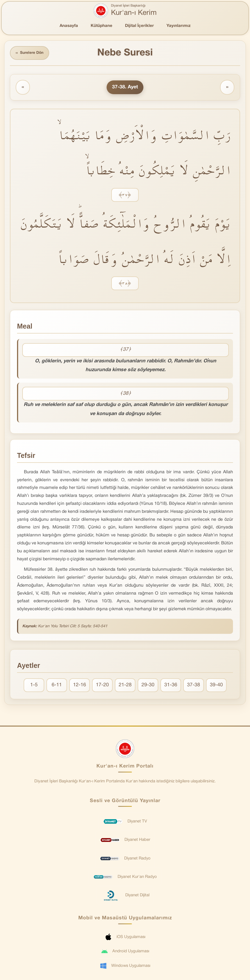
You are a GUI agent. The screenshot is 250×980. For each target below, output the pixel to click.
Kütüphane (102, 26)
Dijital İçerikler (139, 26)
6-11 (57, 685)
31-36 (171, 685)
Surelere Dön (30, 53)
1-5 (34, 685)
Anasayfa (69, 26)
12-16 (80, 685)
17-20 (102, 685)
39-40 (216, 685)
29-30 (148, 685)
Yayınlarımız (179, 26)
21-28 (125, 685)
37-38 (194, 685)
